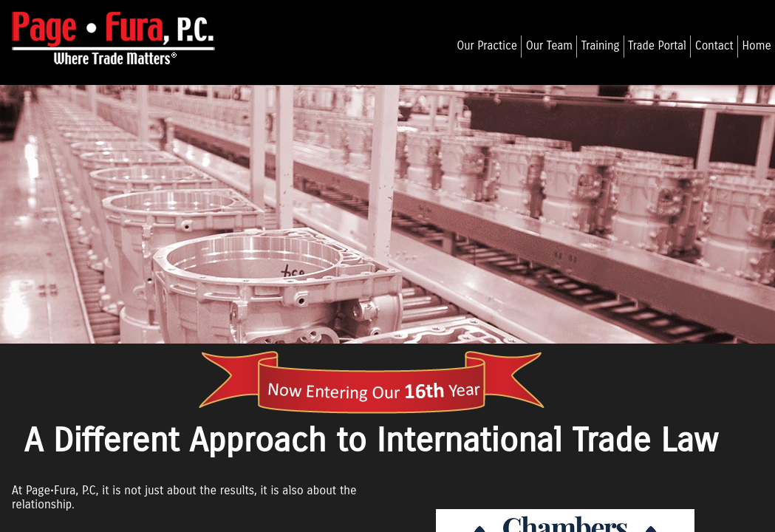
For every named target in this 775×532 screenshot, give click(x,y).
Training (601, 46)
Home (756, 46)
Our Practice (487, 46)
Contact (714, 46)
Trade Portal (657, 46)
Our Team (549, 46)
